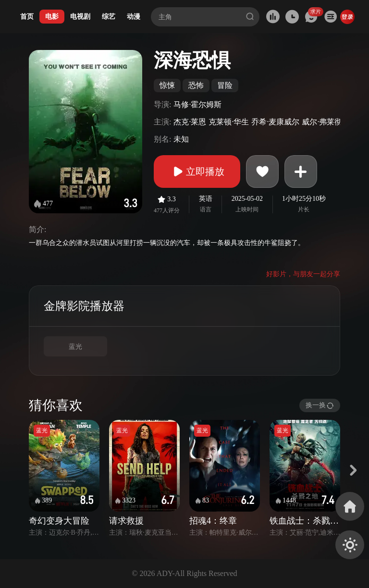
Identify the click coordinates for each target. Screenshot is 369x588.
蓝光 (75, 347)
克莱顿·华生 (229, 122)
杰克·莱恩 (190, 122)
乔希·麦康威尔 (275, 122)
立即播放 (197, 171)
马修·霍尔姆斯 (197, 104)
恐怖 (196, 85)
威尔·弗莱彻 (322, 122)
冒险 (225, 85)
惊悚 (167, 85)
